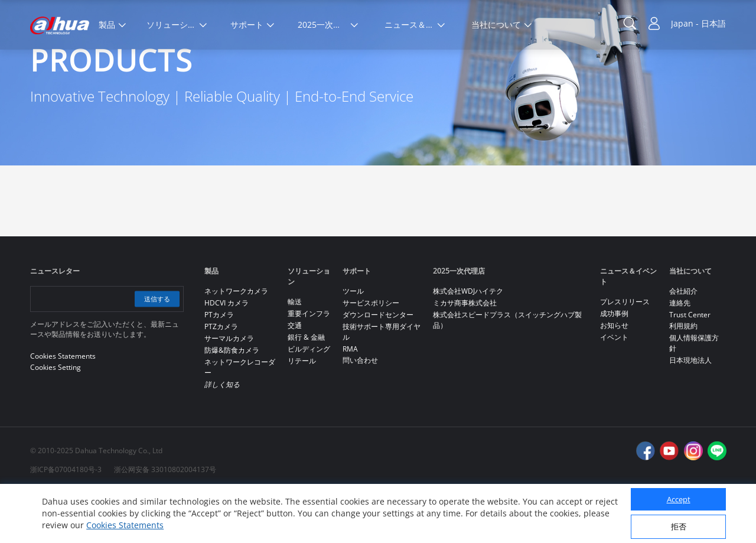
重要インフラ (309, 363)
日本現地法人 (690, 410)
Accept (679, 499)
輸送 (295, 351)
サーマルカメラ (229, 388)
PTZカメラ (221, 376)
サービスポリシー (371, 352)
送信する (155, 348)
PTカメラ (219, 364)
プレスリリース (625, 351)
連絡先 (680, 352)
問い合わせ (360, 410)
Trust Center (690, 364)
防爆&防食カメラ (232, 400)
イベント (614, 387)
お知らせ (614, 375)
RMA (350, 399)
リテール (302, 410)
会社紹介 (683, 341)
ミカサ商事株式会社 (465, 352)
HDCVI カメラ (227, 352)
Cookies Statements (125, 525)
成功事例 (614, 363)
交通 (295, 375)
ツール (353, 341)
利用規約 (683, 375)
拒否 (679, 526)
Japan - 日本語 (698, 23)
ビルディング (309, 399)
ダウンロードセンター (378, 364)
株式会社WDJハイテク (468, 341)
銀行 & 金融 (306, 387)
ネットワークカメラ (236, 341)
